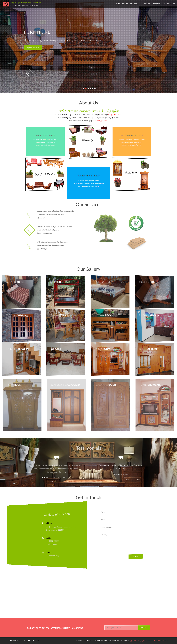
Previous (19, 470)
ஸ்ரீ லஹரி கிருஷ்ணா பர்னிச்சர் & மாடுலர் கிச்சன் (149, 641)
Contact (171, 4)
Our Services (136, 4)
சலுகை (33, 47)
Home (117, 4)
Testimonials (159, 4)
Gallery (147, 4)
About (125, 4)
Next (158, 470)
